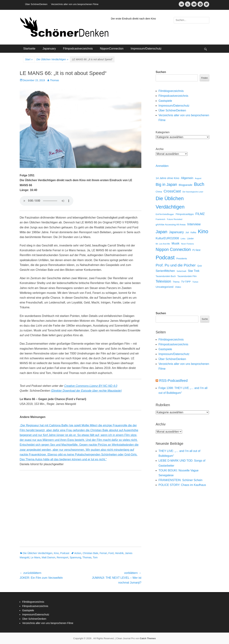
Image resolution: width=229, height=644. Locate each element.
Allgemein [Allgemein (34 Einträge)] (187, 178)
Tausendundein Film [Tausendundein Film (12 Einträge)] (187, 276)
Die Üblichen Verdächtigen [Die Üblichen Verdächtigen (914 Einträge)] (170, 203)
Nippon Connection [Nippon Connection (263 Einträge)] (173, 249)
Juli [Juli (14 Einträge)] (187, 232)
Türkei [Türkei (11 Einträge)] (195, 282)
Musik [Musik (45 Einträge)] (176, 243)
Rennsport (63, 557)
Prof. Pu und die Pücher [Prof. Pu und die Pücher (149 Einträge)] (176, 265)
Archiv (160, 149)
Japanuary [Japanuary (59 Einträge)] (176, 232)
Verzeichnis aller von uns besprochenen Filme (75, 4)
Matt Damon (48, 557)
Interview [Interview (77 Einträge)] (194, 224)
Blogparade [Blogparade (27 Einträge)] (186, 185)
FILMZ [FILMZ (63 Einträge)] (200, 214)
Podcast (65, 553)
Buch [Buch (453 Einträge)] (199, 184)
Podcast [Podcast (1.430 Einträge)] (165, 257)
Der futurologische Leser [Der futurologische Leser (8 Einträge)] (193, 192)
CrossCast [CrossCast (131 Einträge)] (172, 191)
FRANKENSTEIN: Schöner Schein (180, 480)
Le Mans (35, 557)
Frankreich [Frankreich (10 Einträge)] (160, 219)
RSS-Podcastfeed (173, 381)
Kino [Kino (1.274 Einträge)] (203, 231)
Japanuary (49, 49)
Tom (95, 557)
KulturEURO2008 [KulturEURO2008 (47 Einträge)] (167, 238)
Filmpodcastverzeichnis (78, 49)
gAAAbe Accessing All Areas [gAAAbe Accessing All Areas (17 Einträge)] (171, 225)
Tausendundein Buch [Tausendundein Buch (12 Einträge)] (166, 276)
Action (78, 553)
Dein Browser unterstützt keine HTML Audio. (47, 201)
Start (29, 60)
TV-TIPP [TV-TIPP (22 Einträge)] (186, 282)
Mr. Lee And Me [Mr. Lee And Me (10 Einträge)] (163, 244)
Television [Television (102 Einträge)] (163, 281)
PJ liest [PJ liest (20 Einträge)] (196, 250)
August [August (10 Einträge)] (198, 178)
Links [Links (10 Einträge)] (183, 239)
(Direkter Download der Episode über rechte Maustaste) (86, 391)
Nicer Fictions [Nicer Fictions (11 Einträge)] (187, 244)
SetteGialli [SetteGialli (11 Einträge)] (181, 271)
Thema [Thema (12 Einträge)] (176, 282)
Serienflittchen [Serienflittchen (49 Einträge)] (165, 271)
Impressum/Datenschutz (146, 49)
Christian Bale (90, 553)
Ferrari (103, 553)
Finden (205, 78)
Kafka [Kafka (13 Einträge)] (193, 232)
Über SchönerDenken (36, 4)
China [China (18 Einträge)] (159, 192)
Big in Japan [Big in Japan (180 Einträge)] (166, 184)
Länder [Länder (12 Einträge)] (190, 239)
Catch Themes (148, 638)
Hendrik (119, 553)
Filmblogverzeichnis (171, 91)
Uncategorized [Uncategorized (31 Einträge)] (165, 287)
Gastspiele (165, 101)
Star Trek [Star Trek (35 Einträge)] (194, 271)
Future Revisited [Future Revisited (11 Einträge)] (175, 219)
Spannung (75, 557)
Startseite (29, 49)
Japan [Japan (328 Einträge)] (161, 232)
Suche (205, 319)
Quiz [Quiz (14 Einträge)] (200, 266)
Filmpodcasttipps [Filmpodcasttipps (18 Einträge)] (185, 214)
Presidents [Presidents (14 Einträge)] (182, 259)
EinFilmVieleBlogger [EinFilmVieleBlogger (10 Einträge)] (165, 214)
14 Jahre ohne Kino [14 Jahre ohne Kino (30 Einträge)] (167, 178)
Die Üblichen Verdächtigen (52, 60)
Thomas (54, 80)
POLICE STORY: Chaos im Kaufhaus (182, 485)
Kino (56, 553)
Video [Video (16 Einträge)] (178, 287)
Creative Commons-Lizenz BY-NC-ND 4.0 (91, 386)
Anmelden (162, 166)
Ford (111, 553)
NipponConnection (112, 49)
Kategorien (163, 132)
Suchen (161, 72)
